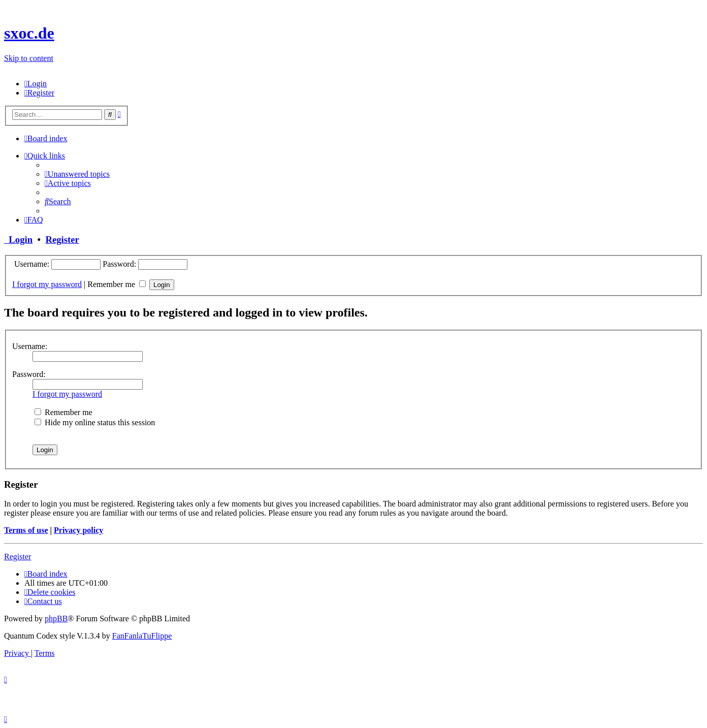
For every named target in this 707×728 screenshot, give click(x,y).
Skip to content (29, 58)
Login (18, 240)
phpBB (56, 619)
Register (62, 240)
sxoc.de (29, 33)
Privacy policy (78, 530)
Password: (29, 374)
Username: (30, 346)
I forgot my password (47, 284)
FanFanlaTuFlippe (142, 636)
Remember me (117, 284)
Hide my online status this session (95, 422)
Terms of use (26, 530)
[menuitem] (36, 84)
